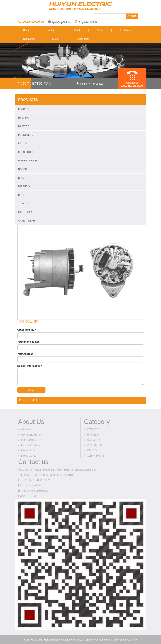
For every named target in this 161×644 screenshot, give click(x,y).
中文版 (94, 22)
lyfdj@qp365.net (62, 22)
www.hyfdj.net (34, 485)
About (77, 30)
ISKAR (22, 178)
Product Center (31, 445)
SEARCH (133, 16)
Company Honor (32, 435)
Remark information (30, 366)
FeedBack (126, 30)
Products (52, 30)
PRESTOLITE (26, 135)
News (100, 30)
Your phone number (29, 342)
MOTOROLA (25, 212)
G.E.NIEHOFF (26, 152)
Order (31, 390)
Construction (83, 39)
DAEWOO (24, 126)
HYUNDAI (24, 118)
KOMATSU (24, 109)
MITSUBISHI (25, 186)
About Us (27, 429)
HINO (21, 195)
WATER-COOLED (28, 161)
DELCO (22, 143)
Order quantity (27, 330)
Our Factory (29, 440)
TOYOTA (23, 203)
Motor (55, 39)
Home (26, 30)
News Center (29, 456)
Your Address (25, 354)
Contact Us (29, 39)
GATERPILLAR (27, 221)
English (83, 22)
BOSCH (23, 169)
